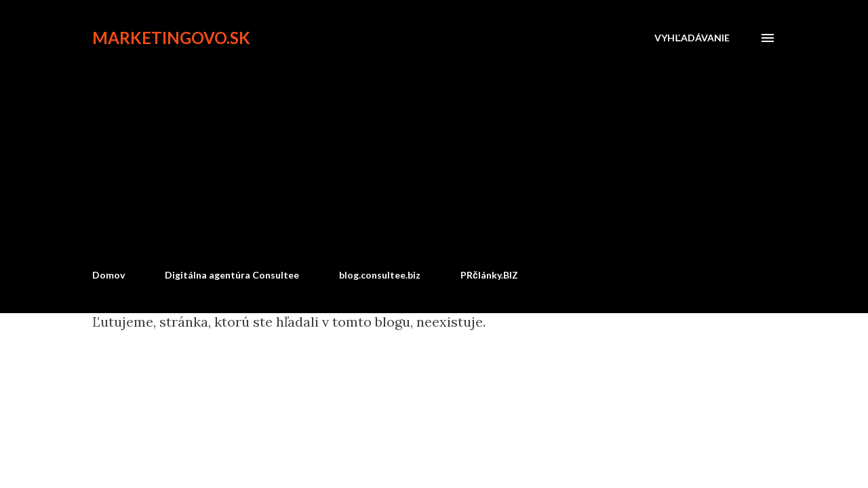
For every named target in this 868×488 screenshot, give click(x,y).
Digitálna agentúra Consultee (232, 275)
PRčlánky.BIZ (489, 275)
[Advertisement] (434, 157)
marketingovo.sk (171, 38)
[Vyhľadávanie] (692, 38)
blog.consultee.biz (380, 275)
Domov (108, 275)
